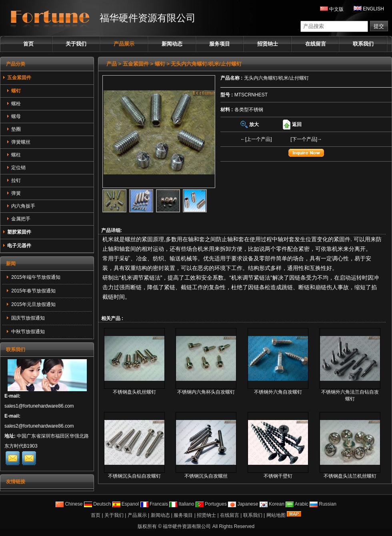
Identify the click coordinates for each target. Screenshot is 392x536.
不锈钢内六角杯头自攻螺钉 (206, 392)
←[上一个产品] (256, 139)
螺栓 (14, 104)
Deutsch (97, 504)
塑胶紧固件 (17, 232)
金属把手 (18, 219)
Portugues (211, 504)
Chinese (69, 504)
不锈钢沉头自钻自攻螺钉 (134, 476)
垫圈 (14, 129)
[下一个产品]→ (306, 139)
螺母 (14, 116)
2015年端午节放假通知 (35, 277)
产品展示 (124, 44)
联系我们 (363, 44)
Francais (154, 504)
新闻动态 (172, 44)
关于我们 (76, 44)
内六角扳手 (21, 206)
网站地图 (276, 515)
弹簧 (14, 193)
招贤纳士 (268, 44)
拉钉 (14, 180)
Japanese (243, 504)
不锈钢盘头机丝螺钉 (134, 392)
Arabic (297, 504)
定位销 (16, 168)
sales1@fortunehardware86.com (39, 406)
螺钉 (160, 64)
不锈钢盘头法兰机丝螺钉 (350, 476)
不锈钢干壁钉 (278, 476)
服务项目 (220, 44)
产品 (112, 64)
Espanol (126, 504)
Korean (272, 504)
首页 (28, 44)
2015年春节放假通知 (33, 291)
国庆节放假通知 (27, 318)
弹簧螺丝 (18, 142)
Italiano (182, 504)
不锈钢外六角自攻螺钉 (278, 392)
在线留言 (316, 44)
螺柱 (14, 155)
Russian (323, 504)
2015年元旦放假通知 (33, 304)
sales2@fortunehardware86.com (39, 426)
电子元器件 (17, 246)
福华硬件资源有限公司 (187, 526)
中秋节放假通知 (27, 332)
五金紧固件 (136, 64)
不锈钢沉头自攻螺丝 (206, 476)
